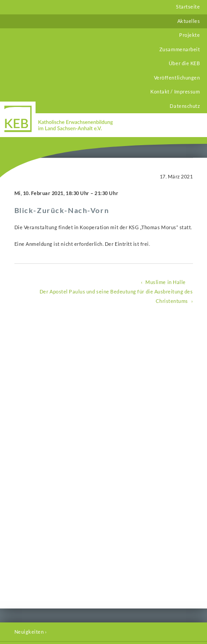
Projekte (189, 35)
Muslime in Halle (165, 282)
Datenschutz (185, 106)
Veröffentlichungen (177, 78)
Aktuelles (189, 21)
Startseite (188, 7)
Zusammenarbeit (180, 49)
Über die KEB (184, 63)
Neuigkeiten (29, 632)
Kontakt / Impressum (175, 92)
